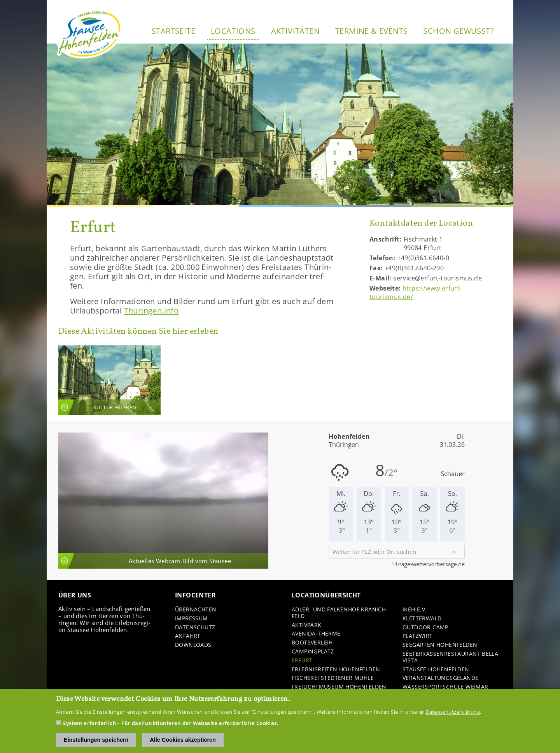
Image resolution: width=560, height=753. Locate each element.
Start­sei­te (173, 31)
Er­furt (302, 661)
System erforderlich (90, 724)
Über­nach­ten (196, 610)
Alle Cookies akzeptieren (183, 741)
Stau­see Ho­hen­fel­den (436, 670)
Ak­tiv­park (307, 625)
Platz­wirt (418, 636)
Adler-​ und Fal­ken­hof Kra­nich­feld (340, 613)
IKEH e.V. (415, 610)
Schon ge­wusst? (458, 31)
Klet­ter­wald (422, 619)
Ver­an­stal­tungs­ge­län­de (440, 678)
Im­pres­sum (192, 619)
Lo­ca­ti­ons (233, 31)
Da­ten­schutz (195, 628)
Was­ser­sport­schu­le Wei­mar (445, 687)
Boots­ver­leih (312, 643)
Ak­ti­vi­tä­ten (295, 31)
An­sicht (109, 380)
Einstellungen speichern (96, 741)
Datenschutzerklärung (453, 713)
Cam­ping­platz (313, 652)
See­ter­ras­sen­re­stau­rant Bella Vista (450, 657)
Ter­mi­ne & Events (371, 31)
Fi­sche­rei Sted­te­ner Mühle (333, 678)
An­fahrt (188, 636)
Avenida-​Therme (316, 634)
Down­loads (193, 645)
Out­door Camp (425, 628)
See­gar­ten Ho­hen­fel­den (440, 645)
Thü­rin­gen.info (151, 311)
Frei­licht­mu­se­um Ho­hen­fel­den (339, 687)
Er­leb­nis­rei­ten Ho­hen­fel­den (336, 670)
